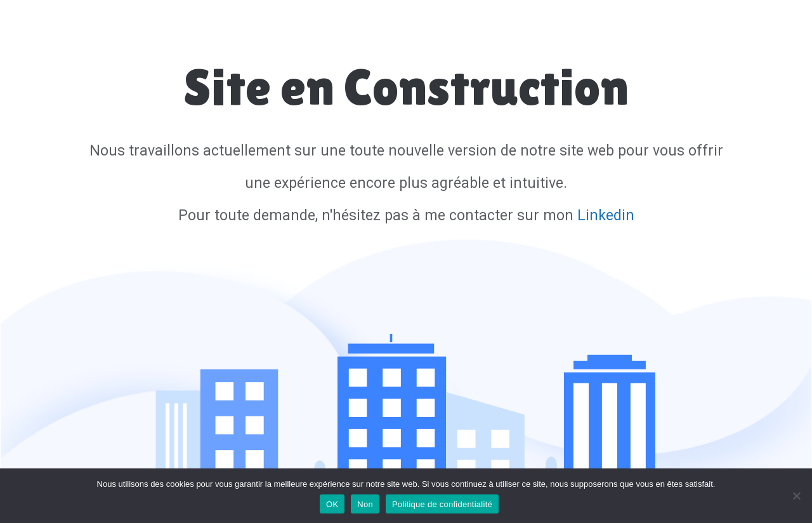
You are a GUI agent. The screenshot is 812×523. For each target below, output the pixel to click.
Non (365, 504)
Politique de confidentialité (442, 504)
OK (332, 504)
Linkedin (606, 215)
